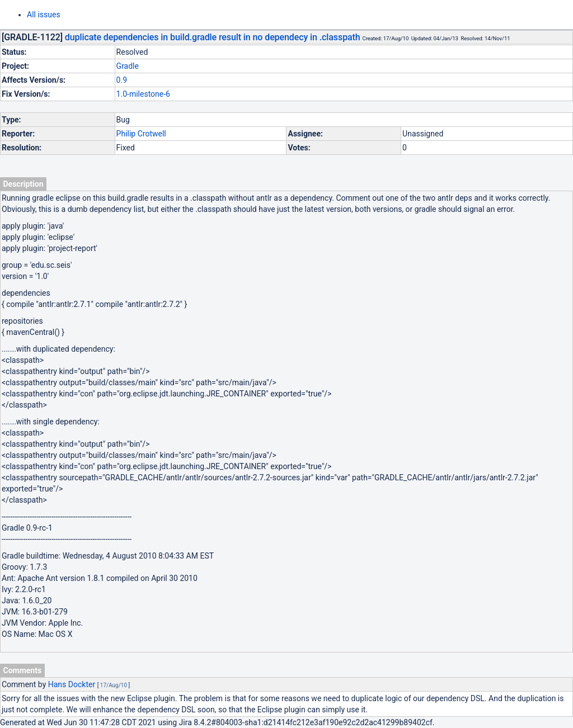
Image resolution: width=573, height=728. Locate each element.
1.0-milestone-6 (143, 94)
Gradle (128, 66)
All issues (44, 15)
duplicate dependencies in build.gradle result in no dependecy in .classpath (213, 37)
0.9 (122, 80)
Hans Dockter (72, 684)
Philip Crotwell (141, 134)
